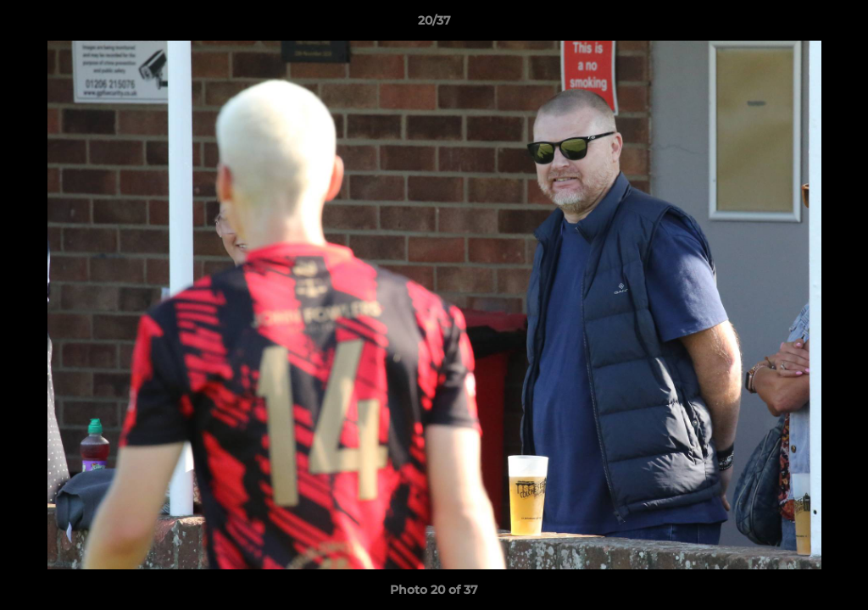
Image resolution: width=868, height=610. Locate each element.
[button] (837, 25)
